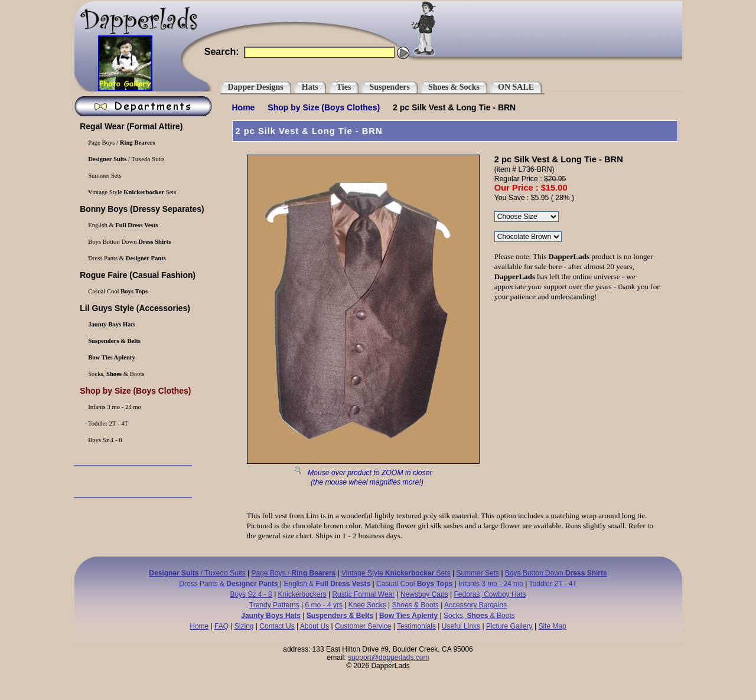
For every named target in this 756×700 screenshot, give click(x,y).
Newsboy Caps (424, 594)
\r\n (528, 237)
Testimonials (416, 626)
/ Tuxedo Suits (126, 159)
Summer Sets (104, 176)
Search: (222, 52)
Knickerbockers (302, 594)
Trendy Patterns (274, 605)
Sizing (244, 626)
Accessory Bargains (475, 605)
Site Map (552, 626)
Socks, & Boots (116, 374)
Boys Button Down (129, 242)
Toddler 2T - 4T (107, 423)
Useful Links (461, 626)
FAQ (221, 626)
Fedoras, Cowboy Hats (490, 594)
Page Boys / (121, 143)
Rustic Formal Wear (363, 594)
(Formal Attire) (131, 126)
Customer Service (363, 626)
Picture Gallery (509, 626)
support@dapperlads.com (389, 658)
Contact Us (277, 626)
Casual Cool (118, 291)
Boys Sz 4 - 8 (105, 440)
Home (244, 107)
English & (123, 225)
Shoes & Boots (416, 605)
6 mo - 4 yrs (324, 605)
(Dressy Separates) (141, 209)
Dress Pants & (127, 258)
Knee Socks (367, 605)
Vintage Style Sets (132, 192)
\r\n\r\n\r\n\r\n (527, 217)
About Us (315, 626)
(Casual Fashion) (137, 275)
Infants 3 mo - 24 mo (114, 407)
